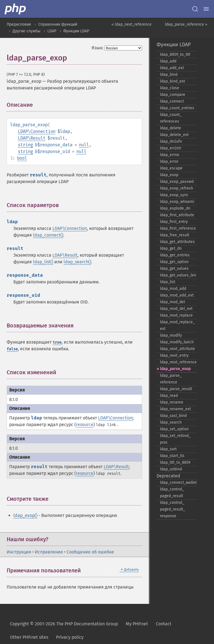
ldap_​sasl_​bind (173, 416)
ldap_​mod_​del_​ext (176, 309)
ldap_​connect (172, 101)
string (25, 145)
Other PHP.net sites (29, 637)
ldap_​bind (169, 75)
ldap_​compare (173, 95)
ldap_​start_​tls (172, 456)
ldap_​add (168, 61)
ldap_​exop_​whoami (177, 202)
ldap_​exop (169, 175)
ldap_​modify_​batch (177, 342)
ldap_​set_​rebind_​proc (175, 439)
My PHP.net (137, 624)
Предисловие (19, 24)
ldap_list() (43, 262)
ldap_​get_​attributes (177, 242)
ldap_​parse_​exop (175, 369)
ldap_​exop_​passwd (177, 182)
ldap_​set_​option (174, 429)
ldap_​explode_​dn (175, 208)
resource (85, 425)
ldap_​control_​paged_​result (172, 493)
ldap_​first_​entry (174, 222)
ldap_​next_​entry (174, 355)
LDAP (52, 31)
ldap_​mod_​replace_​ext (177, 325)
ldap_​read (169, 396)
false (12, 349)
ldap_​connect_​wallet (178, 483)
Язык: (98, 48)
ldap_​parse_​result (176, 389)
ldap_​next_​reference (178, 362)
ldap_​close (170, 88)
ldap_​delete (171, 128)
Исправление (49, 552)
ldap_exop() (25, 515)
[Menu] (206, 9)
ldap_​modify (171, 335)
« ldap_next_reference (132, 24)
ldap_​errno (170, 155)
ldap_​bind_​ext (172, 81)
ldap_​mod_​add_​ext (177, 295)
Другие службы (26, 31)
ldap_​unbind (171, 469)
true (57, 342)
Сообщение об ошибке (90, 552)
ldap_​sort (168, 449)
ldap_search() (77, 262)
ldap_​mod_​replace (176, 315)
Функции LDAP (76, 31)
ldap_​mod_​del (172, 302)
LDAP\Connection (37, 131)
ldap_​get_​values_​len (178, 275)
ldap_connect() (48, 235)
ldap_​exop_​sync (174, 195)
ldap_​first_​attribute (177, 215)
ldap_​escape (171, 168)
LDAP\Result (32, 138)
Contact (164, 624)
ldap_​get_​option (174, 262)
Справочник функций (58, 24)
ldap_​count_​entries (177, 108)
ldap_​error (169, 161)
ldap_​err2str (171, 148)
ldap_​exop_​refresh (177, 188)
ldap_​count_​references (171, 118)
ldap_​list (168, 282)
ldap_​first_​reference (178, 228)
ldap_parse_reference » (186, 24)
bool (22, 158)
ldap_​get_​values (174, 268)
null (84, 145)
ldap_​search (171, 422)
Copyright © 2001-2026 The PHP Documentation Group (64, 624)
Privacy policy (70, 637)
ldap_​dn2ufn (171, 141)
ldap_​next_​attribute (177, 349)
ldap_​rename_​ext (175, 409)
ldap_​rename (172, 402)
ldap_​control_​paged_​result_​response (172, 509)
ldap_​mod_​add (173, 289)
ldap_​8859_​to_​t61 (175, 54)
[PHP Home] (16, 9)
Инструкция (19, 552)
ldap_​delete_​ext (174, 135)
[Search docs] (195, 9)
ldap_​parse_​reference (171, 379)
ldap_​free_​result (175, 235)
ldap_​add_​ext (172, 68)
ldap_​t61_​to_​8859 (175, 462)
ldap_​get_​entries (175, 255)
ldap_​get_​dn (171, 248)
